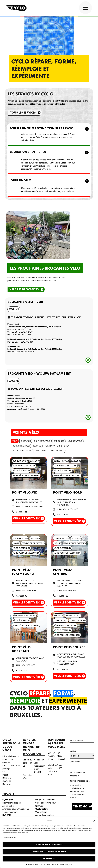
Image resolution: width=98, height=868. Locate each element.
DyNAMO (7, 815)
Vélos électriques (22, 451)
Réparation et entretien (57, 446)
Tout (15, 441)
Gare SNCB (59, 441)
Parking (37, 446)
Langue (73, 751)
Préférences (49, 859)
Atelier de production (44, 815)
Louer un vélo (75, 441)
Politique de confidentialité (50, 864)
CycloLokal (8, 800)
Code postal (75, 762)
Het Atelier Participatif (12, 803)
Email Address (76, 740)
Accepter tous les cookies (49, 845)
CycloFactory (42, 809)
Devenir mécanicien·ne (45, 800)
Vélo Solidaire (41, 812)
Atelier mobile (8, 806)
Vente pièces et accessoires (50, 451)
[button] (94, 821)
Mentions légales (66, 864)
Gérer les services (10, 838)
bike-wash (26, 441)
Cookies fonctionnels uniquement (49, 852)
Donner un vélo (42, 441)
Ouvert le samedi (21, 446)
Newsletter (76, 785)
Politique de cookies (33, 864)
